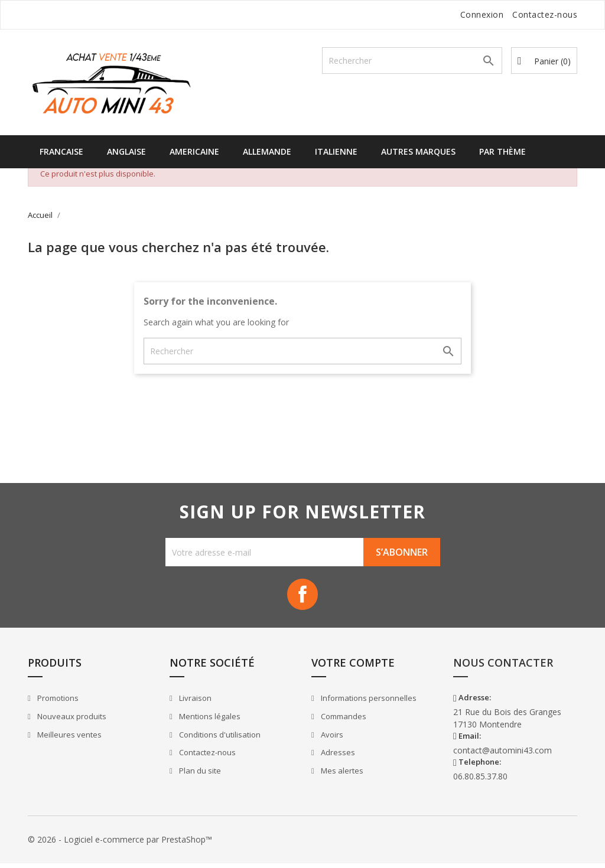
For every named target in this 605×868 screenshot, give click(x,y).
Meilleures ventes (69, 739)
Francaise (61, 151)
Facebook (302, 596)
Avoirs (331, 739)
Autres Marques (418, 151)
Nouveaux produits (71, 721)
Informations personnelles (368, 703)
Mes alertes (341, 775)
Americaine (194, 151)
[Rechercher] (412, 61)
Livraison (194, 703)
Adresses (337, 757)
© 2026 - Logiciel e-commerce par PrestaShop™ (120, 844)
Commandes (343, 721)
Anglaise (126, 151)
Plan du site (199, 775)
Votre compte (353, 667)
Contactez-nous (545, 14)
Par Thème (502, 151)
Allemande (267, 151)
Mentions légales (209, 721)
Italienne (336, 151)
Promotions (57, 703)
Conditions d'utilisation (219, 739)
